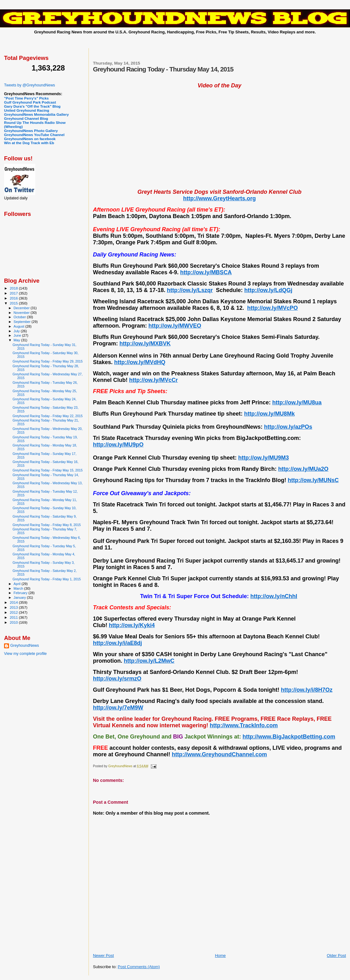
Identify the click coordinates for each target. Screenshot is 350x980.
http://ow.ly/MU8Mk (269, 414)
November (22, 313)
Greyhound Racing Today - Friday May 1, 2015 (47, 579)
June (18, 335)
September (23, 322)
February (21, 593)
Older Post (336, 956)
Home (221, 956)
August (20, 326)
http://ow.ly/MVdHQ (140, 362)
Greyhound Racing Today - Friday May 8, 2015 (47, 525)
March (19, 588)
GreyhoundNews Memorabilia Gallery (36, 114)
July (17, 331)
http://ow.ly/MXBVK (145, 344)
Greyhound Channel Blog (26, 118)
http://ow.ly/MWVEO (175, 326)
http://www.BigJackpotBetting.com (289, 737)
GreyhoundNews (25, 646)
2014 (14, 602)
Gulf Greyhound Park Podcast (30, 102)
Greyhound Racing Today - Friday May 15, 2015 (48, 470)
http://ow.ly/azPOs (288, 427)
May (17, 340)
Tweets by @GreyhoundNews (29, 85)
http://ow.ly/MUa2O (303, 469)
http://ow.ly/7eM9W (118, 708)
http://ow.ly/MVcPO (272, 308)
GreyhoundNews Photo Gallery (31, 131)
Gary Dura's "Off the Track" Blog (32, 106)
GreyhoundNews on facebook (30, 139)
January (20, 597)
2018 (14, 288)
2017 (14, 293)
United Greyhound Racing (27, 110)
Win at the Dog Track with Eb (29, 143)
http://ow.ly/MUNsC (313, 480)
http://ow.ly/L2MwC (149, 661)
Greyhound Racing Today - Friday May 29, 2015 (48, 361)
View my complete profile (25, 654)
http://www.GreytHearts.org (219, 198)
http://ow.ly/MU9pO (118, 445)
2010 (14, 622)
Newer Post (103, 956)
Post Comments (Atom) (139, 967)
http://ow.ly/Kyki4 (132, 625)
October (20, 317)
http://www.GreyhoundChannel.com (219, 754)
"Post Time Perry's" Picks (26, 98)
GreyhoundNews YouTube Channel (34, 135)
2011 (14, 617)
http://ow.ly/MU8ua (297, 402)
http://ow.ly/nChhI (274, 596)
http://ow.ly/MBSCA (206, 272)
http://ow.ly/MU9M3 (263, 458)
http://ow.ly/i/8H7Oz (307, 690)
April (18, 584)
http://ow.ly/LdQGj (268, 290)
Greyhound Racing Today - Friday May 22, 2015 (48, 416)
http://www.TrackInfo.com (244, 725)
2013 (14, 607)
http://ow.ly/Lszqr (190, 290)
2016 (14, 298)
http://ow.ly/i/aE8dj (117, 643)
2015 (14, 303)
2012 (14, 612)
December (22, 308)
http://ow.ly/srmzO (117, 679)
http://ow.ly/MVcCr (153, 380)
